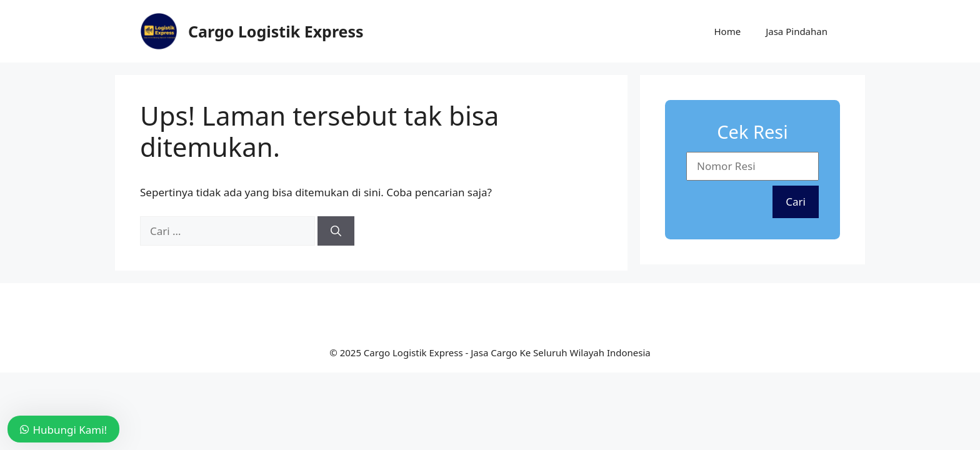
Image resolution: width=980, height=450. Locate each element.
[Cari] (336, 231)
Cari (796, 202)
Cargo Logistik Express (276, 31)
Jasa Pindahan (797, 31)
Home (727, 31)
